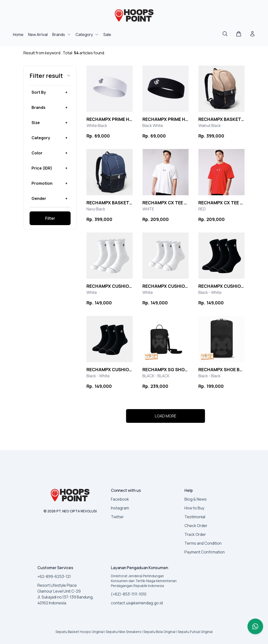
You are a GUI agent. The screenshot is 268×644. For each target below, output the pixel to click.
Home (19, 34)
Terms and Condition (203, 543)
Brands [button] (38, 107)
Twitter (117, 517)
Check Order (196, 526)
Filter (50, 218)
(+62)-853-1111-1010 (129, 594)
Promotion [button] (42, 183)
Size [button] (36, 123)
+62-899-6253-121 (54, 576)
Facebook (120, 499)
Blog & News (196, 499)
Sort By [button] (39, 92)
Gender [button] (39, 198)
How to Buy (194, 508)
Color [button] (37, 153)
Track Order (195, 534)
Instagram (120, 508)
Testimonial (195, 517)
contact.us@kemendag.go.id (137, 603)
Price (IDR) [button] (42, 168)
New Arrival (38, 34)
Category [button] (41, 138)
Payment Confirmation (205, 552)
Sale (107, 34)
